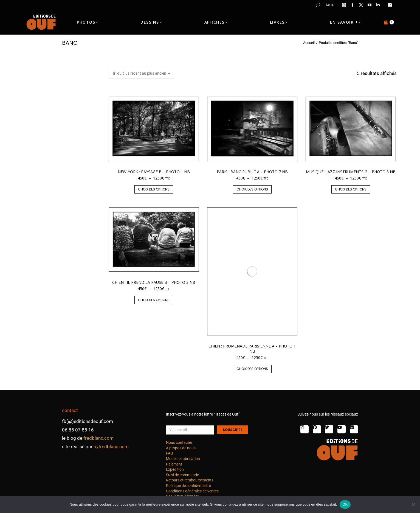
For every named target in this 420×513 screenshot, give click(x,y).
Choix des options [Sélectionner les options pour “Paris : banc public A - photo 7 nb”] (252, 189)
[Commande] (141, 73)
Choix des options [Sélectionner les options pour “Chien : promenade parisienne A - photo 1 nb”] (252, 369)
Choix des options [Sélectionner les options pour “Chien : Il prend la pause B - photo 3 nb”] (154, 300)
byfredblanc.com (111, 447)
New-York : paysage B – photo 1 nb (154, 172)
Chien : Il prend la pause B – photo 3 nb (154, 282)
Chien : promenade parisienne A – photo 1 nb (252, 348)
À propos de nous (181, 448)
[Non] (413, 504)
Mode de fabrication (183, 459)
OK (345, 504)
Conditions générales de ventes (192, 491)
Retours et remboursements (190, 480)
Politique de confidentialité (188, 486)
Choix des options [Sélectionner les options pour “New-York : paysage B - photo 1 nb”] (154, 189)
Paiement (174, 464)
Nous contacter (179, 442)
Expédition (175, 469)
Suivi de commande (182, 475)
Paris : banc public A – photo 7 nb (252, 172)
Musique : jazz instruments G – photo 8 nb (351, 172)
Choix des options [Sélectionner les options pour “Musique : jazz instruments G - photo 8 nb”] (351, 189)
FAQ (170, 453)
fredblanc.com (98, 438)
